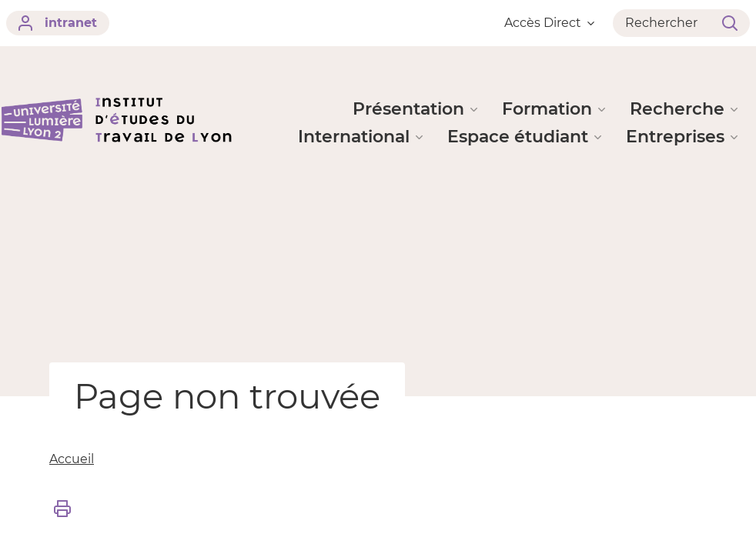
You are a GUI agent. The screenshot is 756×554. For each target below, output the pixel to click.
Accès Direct (549, 23)
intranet (58, 23)
